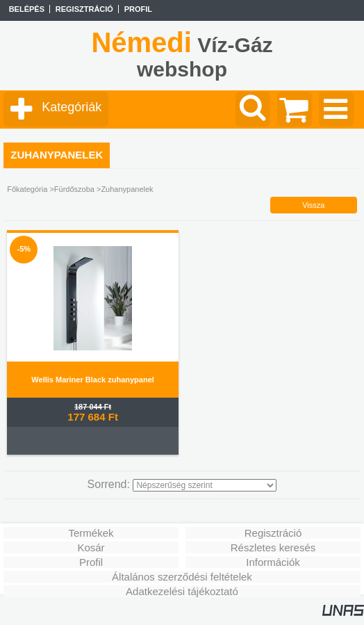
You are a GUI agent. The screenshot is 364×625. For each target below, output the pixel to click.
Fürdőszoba (74, 189)
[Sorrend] (205, 485)
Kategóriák (72, 107)
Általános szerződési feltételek (182, 577)
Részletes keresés (273, 547)
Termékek (91, 533)
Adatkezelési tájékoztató (182, 591)
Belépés (27, 9)
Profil (91, 562)
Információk (273, 562)
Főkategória (27, 189)
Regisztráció (273, 533)
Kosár (91, 547)
